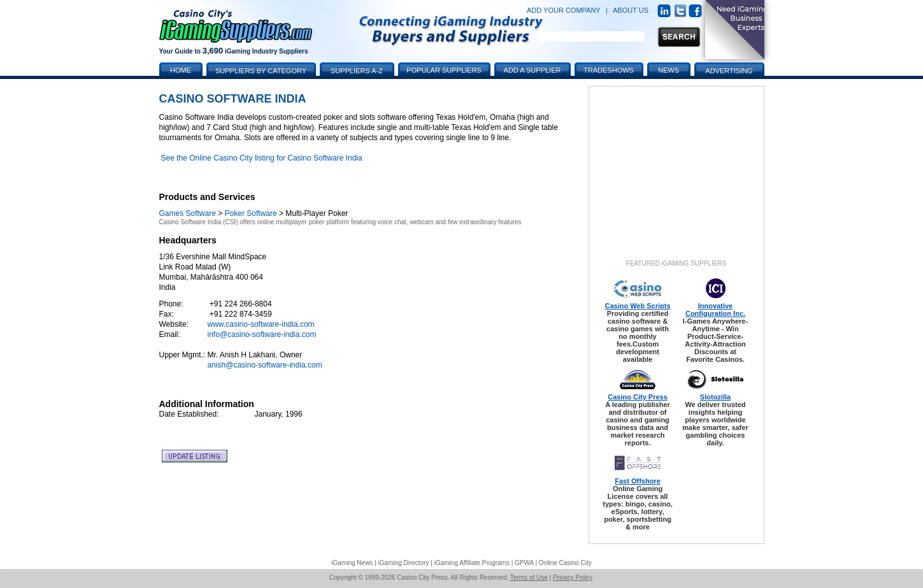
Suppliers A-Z (357, 71)
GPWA (524, 563)
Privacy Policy (573, 577)
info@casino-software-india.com (262, 334)
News (669, 70)
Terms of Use (529, 577)
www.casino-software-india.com (261, 324)
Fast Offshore (638, 481)
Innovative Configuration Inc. (715, 310)
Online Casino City (565, 563)
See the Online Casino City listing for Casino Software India (262, 158)
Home (181, 70)
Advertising (729, 71)
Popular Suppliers (444, 70)
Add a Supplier (533, 70)
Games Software (188, 213)
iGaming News (352, 563)
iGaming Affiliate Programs (472, 563)
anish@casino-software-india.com (265, 365)
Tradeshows (609, 70)
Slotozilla (715, 397)
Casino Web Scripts (637, 306)
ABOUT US (631, 10)
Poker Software (251, 213)
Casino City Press (638, 397)
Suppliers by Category (261, 71)
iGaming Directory (404, 563)
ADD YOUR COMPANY (564, 10)
